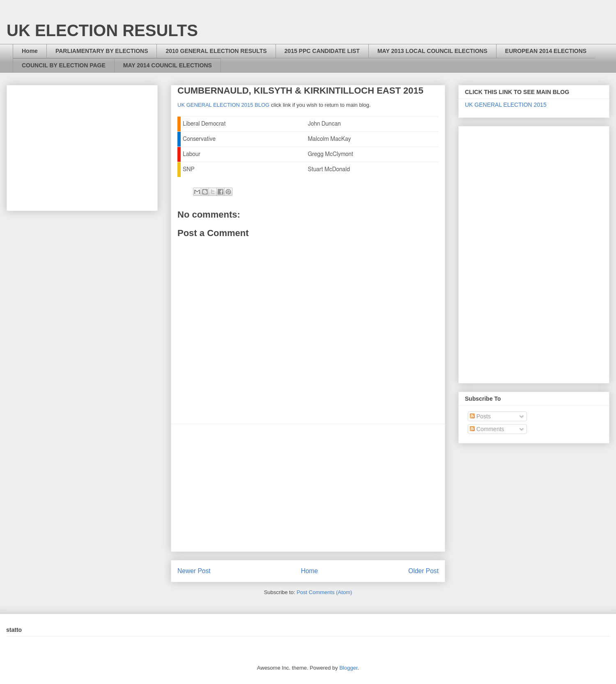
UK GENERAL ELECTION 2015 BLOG (223, 105)
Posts (480, 416)
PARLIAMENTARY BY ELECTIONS (102, 51)
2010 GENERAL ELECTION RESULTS (216, 51)
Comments (487, 429)
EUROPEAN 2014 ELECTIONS (546, 51)
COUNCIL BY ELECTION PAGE (64, 65)
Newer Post (194, 571)
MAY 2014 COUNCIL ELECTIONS (168, 65)
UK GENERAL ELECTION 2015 (506, 105)
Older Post (423, 571)
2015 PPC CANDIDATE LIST (322, 51)
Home (30, 51)
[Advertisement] (308, 488)
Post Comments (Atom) (324, 592)
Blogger (348, 668)
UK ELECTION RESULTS (102, 30)
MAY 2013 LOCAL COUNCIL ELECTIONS (432, 51)
